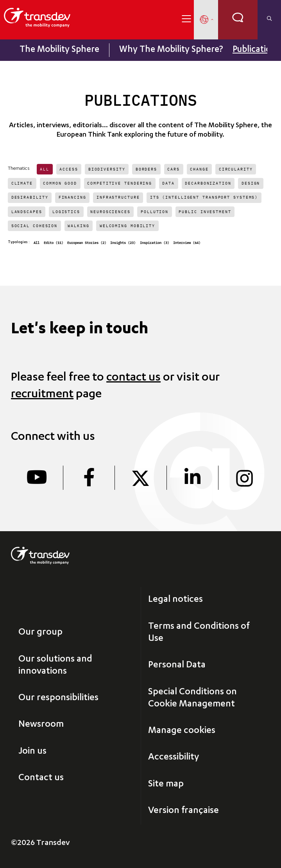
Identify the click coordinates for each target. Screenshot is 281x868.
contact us (133, 378)
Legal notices (175, 600)
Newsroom (41, 725)
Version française (183, 811)
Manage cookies (182, 731)
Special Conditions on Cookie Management (192, 698)
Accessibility (174, 758)
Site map (166, 784)
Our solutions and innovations (55, 666)
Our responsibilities (58, 698)
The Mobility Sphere (59, 50)
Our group (40, 633)
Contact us (41, 778)
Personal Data (177, 665)
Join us (32, 752)
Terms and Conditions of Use (199, 633)
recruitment (42, 395)
